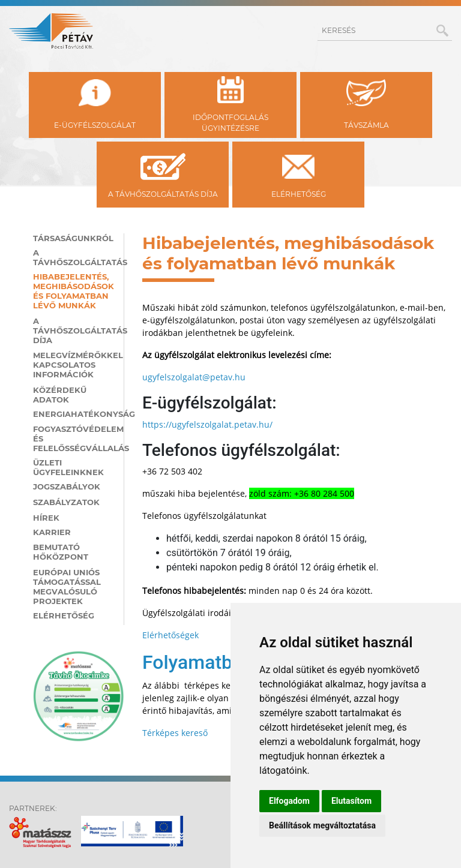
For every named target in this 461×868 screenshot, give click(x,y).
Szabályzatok (66, 502)
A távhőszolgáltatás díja (74, 331)
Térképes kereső (175, 733)
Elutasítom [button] (351, 801)
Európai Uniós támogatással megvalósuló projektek (67, 587)
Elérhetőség (64, 615)
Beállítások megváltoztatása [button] (322, 825)
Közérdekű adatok (60, 395)
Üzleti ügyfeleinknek (68, 467)
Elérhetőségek (170, 635)
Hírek (46, 518)
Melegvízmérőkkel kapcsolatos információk (74, 365)
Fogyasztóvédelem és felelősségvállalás (74, 438)
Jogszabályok (67, 486)
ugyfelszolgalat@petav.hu (194, 377)
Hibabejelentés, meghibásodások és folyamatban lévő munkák (74, 291)
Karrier (52, 532)
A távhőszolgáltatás (74, 257)
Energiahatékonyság (74, 414)
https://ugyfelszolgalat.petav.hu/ (207, 424)
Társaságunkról (73, 238)
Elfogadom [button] (289, 801)
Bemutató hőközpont (61, 552)
